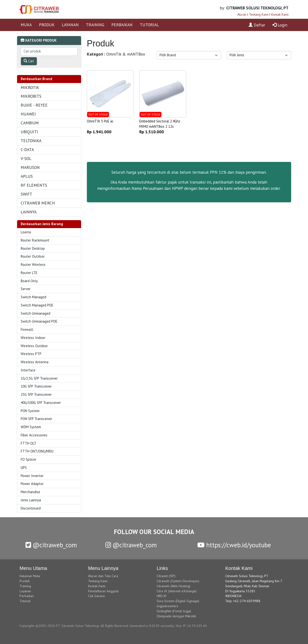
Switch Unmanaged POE (39, 321)
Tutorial (25, 601)
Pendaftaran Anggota (103, 591)
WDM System (31, 427)
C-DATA (27, 150)
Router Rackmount (35, 240)
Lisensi (26, 232)
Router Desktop (33, 248)
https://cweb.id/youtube (234, 545)
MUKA (26, 25)
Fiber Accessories (34, 435)
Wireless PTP (31, 354)
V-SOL (26, 158)
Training (25, 586)
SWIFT (26, 194)
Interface (28, 370)
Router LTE (29, 273)
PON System (30, 411)
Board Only (29, 281)
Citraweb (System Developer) (178, 581)
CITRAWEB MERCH (38, 203)
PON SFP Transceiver (36, 419)
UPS (24, 468)
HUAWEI (28, 114)
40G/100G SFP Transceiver (41, 403)
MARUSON (30, 167)
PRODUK (47, 25)
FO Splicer (29, 459)
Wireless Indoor (33, 338)
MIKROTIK (30, 87)
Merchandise (30, 492)
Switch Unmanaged (35, 313)
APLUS (27, 176)
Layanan (25, 591)
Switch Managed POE (37, 305)
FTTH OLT (29, 443)
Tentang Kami (259, 14)
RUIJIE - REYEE (34, 105)
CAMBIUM (30, 123)
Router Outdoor (33, 256)
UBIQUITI (29, 132)
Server (26, 289)
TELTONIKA (31, 141)
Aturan (242, 14)
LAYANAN (70, 25)
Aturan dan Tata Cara (103, 576)
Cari (29, 61)
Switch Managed (33, 297)
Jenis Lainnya (31, 500)
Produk (25, 581)
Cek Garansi (96, 596)
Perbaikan (27, 596)
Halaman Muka (30, 576)
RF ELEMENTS (34, 185)
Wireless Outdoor (34, 346)
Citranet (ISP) (166, 576)
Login (280, 25)
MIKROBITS (31, 96)
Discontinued (31, 508)
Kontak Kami (280, 14)
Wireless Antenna (35, 362)
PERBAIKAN (122, 25)
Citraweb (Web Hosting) (173, 586)
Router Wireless (33, 265)
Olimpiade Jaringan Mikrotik (176, 616)
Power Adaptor (32, 484)
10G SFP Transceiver (36, 386)
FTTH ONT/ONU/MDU (37, 451)
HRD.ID (162, 596)
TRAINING (95, 25)
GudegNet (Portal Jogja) (174, 611)
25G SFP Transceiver (36, 394)
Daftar (257, 25)
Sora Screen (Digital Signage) (178, 601)
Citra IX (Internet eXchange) (177, 591)
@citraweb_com (51, 545)
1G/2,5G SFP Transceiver (39, 378)
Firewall (27, 329)
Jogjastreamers (167, 606)
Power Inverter (32, 476)
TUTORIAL (149, 25)
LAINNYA (29, 212)
